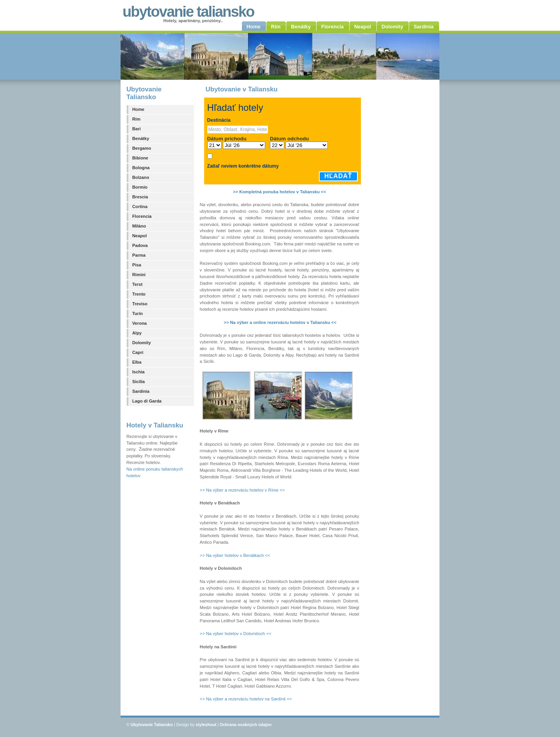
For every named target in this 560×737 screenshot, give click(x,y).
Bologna (141, 168)
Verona (139, 323)
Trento (139, 294)
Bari (136, 129)
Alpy (137, 333)
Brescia (140, 197)
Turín (137, 313)
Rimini (139, 275)
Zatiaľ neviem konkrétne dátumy (243, 166)
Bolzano (141, 177)
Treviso (140, 304)
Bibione (140, 158)
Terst (137, 284)
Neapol (139, 236)
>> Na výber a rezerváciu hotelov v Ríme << (242, 490)
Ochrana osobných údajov (246, 725)
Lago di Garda (147, 401)
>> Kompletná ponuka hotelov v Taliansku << (279, 192)
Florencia (142, 216)
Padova (140, 245)
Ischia (138, 372)
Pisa (137, 265)
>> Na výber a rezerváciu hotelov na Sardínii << (246, 699)
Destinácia (219, 120)
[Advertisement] (403, 205)
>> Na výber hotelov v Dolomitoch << (236, 634)
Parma (139, 255)
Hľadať (338, 176)
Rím (136, 119)
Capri (138, 352)
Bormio (140, 187)
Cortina (140, 207)
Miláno (139, 226)
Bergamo (142, 148)
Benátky (141, 138)
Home (138, 109)
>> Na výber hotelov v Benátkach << (235, 555)
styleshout (206, 725)
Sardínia (141, 391)
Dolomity (142, 343)
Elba (137, 362)
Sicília (138, 382)
